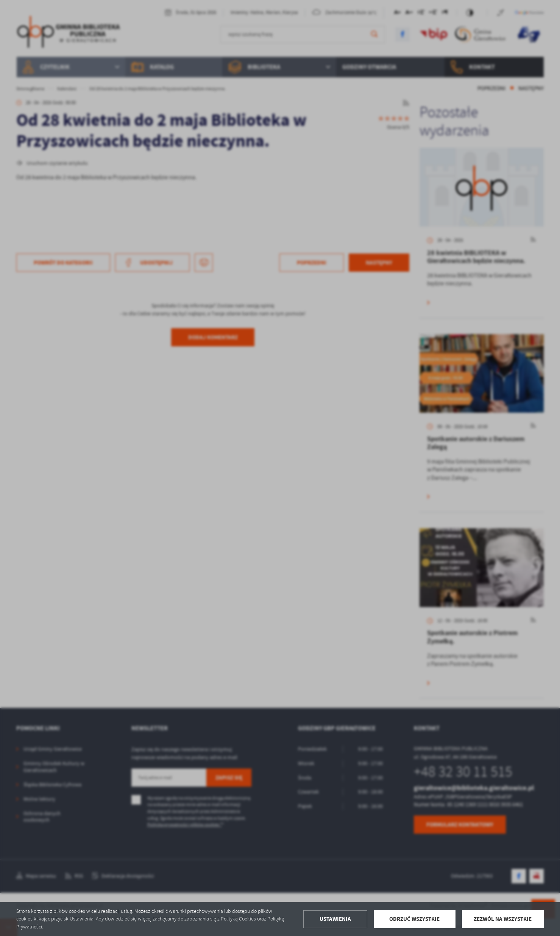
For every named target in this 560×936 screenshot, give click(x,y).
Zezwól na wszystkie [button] (503, 919)
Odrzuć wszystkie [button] (414, 919)
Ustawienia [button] (335, 919)
